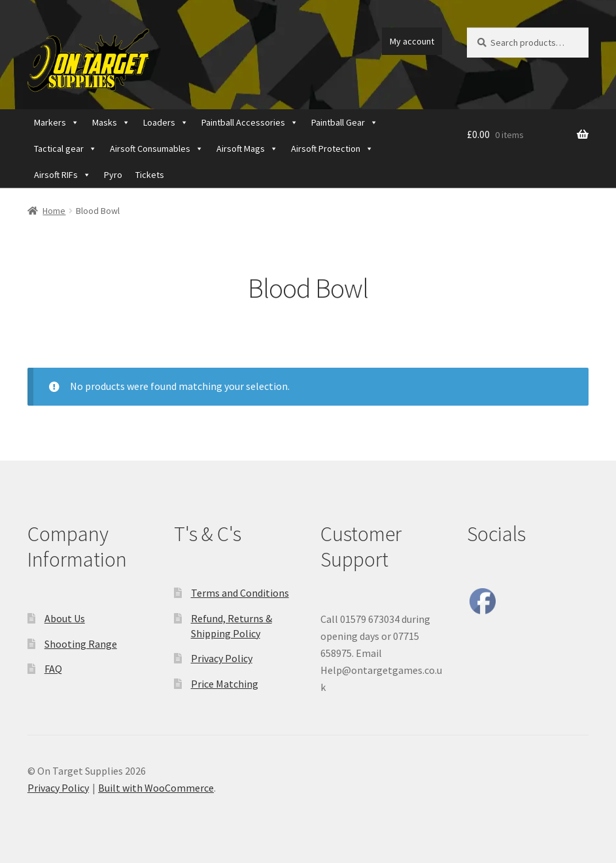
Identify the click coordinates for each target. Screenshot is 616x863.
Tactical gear (65, 149)
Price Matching (225, 684)
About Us (65, 618)
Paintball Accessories (250, 122)
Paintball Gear (345, 122)
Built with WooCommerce (156, 788)
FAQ (53, 669)
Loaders (166, 122)
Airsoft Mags (247, 149)
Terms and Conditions (240, 593)
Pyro (113, 175)
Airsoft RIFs (62, 175)
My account (412, 41)
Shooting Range (81, 644)
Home (54, 211)
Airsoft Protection (332, 149)
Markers (57, 122)
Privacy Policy (222, 658)
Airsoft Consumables (157, 149)
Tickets (150, 175)
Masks (111, 122)
